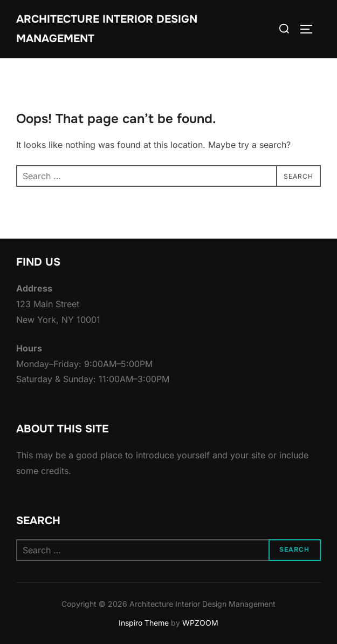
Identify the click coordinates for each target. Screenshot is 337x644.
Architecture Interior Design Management (107, 29)
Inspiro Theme (144, 623)
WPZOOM (200, 623)
